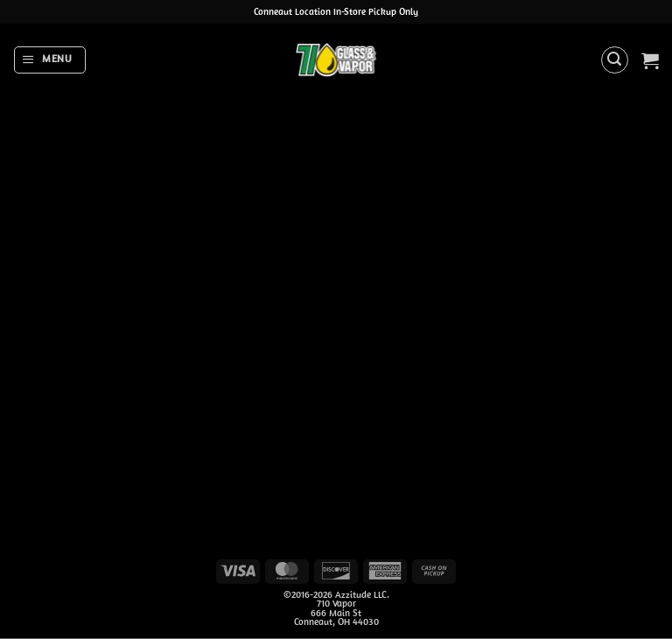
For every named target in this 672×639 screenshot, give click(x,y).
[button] (49, 60)
